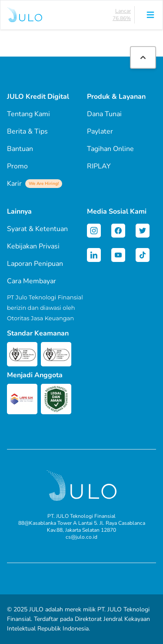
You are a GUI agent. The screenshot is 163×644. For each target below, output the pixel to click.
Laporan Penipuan (35, 264)
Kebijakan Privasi (33, 246)
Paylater (100, 131)
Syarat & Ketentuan (37, 229)
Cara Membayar (32, 281)
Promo (17, 166)
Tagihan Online (110, 149)
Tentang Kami (28, 114)
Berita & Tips (27, 131)
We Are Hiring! (44, 184)
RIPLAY (99, 166)
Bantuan (20, 149)
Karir (35, 184)
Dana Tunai (104, 114)
